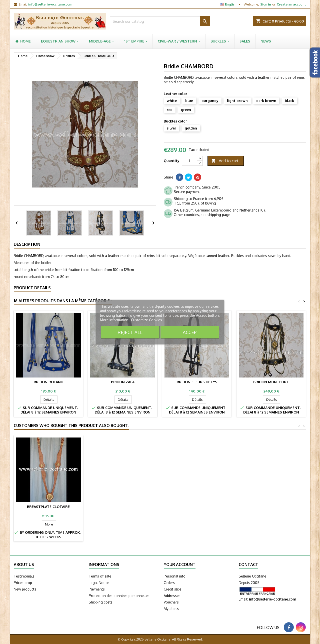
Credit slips (173, 589)
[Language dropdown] (231, 4)
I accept (190, 332)
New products (25, 589)
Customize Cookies (146, 320)
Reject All (130, 332)
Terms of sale (100, 576)
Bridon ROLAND (48, 382)
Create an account (291, 4)
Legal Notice (99, 583)
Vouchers (171, 602)
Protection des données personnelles (119, 596)
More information (115, 320)
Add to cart (225, 161)
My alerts (171, 609)
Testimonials (24, 576)
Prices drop (23, 583)
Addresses (172, 596)
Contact (248, 564)
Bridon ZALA (123, 382)
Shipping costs (101, 602)
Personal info (175, 576)
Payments (97, 589)
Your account (180, 564)
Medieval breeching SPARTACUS (48, 507)
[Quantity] (189, 161)
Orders (169, 583)
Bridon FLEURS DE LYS (197, 382)
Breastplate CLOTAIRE (123, 507)
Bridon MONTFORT (271, 382)
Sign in (266, 4)
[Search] (160, 21)
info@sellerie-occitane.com (50, 4)
